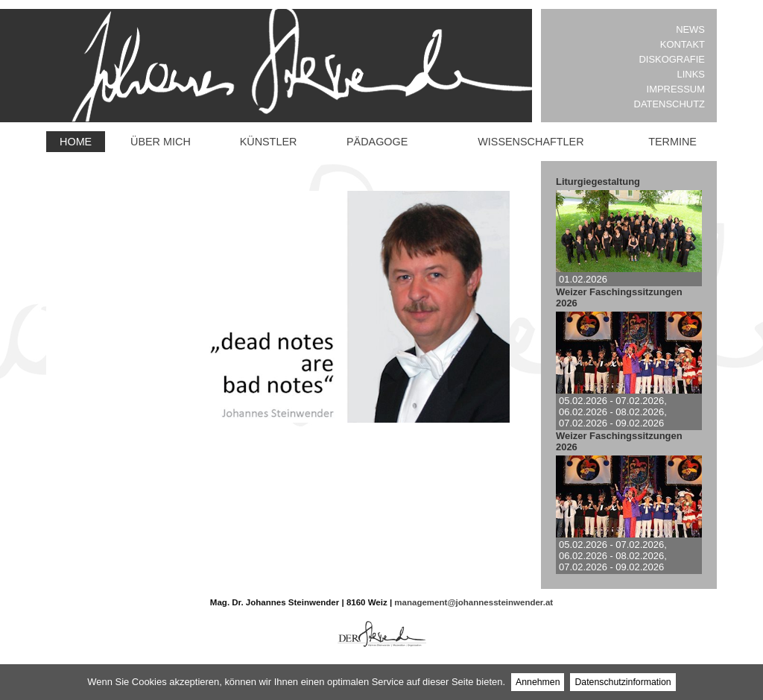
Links (691, 74)
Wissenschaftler (531, 142)
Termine (672, 142)
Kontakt (683, 44)
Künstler (269, 142)
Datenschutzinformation (623, 682)
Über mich (161, 142)
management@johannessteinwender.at (474, 602)
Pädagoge (377, 142)
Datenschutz (669, 104)
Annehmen (538, 682)
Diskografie (672, 59)
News (690, 29)
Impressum (676, 89)
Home (76, 142)
